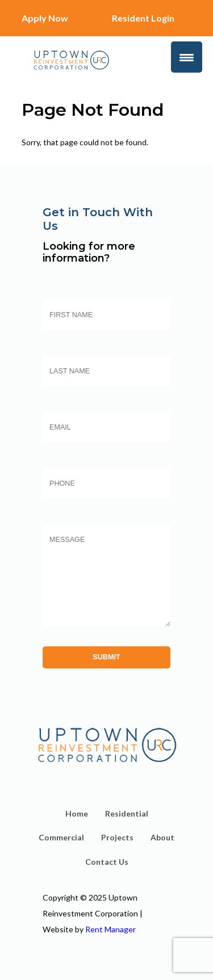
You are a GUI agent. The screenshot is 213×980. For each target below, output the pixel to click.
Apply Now (45, 18)
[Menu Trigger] (187, 57)
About (162, 837)
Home (77, 813)
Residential (127, 813)
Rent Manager (110, 929)
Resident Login (143, 18)
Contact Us (107, 862)
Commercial (61, 837)
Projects (117, 837)
